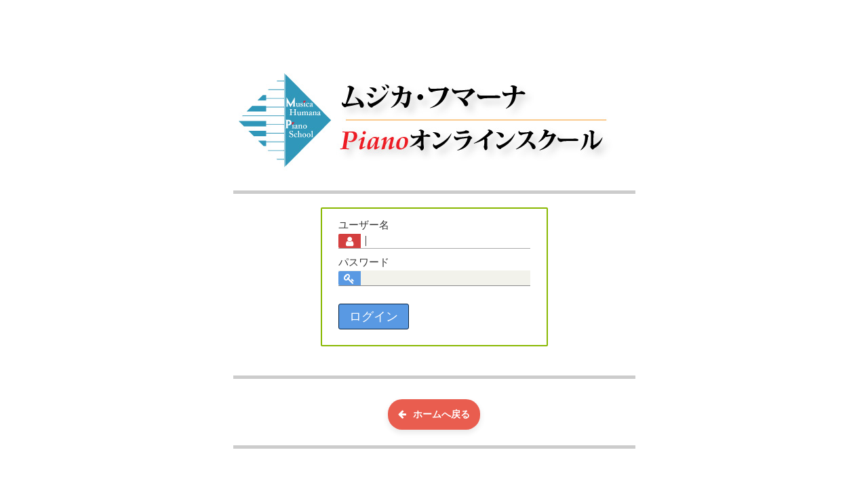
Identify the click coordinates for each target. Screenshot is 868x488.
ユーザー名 (364, 225)
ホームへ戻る (434, 414)
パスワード (364, 262)
